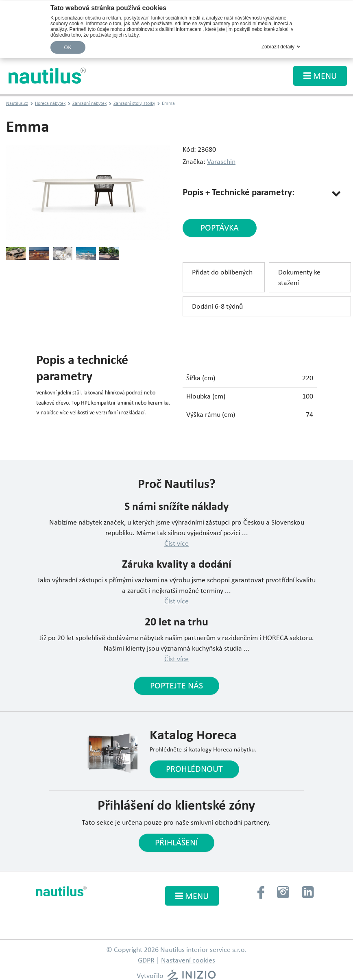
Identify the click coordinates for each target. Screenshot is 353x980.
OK (68, 48)
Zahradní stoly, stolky (134, 104)
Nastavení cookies (188, 961)
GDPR (146, 961)
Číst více (176, 544)
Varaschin (221, 162)
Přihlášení (176, 843)
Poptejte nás (176, 686)
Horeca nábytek (50, 104)
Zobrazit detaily (278, 47)
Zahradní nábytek (89, 104)
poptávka (220, 228)
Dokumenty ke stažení (299, 278)
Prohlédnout (194, 770)
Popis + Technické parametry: (239, 193)
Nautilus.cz (17, 104)
